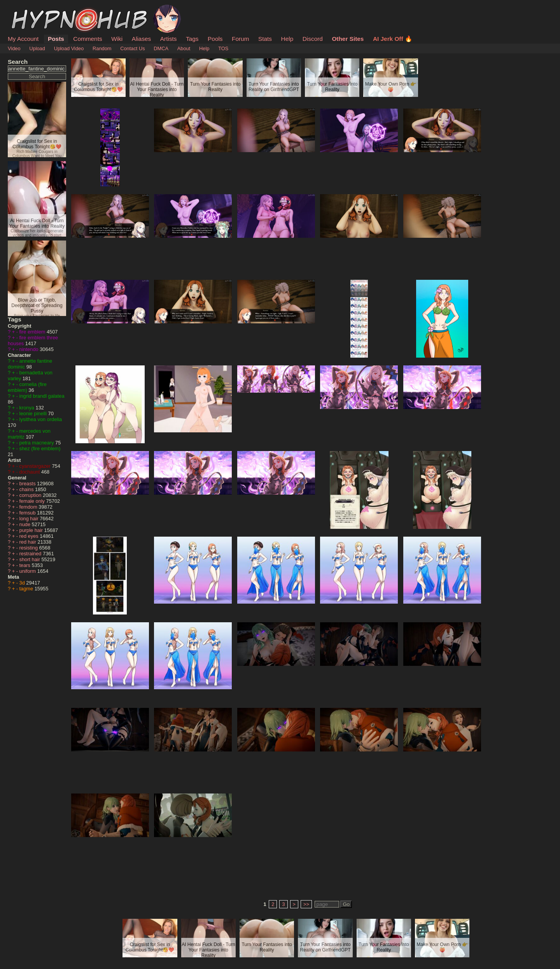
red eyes (30, 536)
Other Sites (348, 39)
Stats (265, 39)
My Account (23, 39)
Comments (87, 39)
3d (23, 583)
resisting (29, 548)
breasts (28, 484)
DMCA (161, 48)
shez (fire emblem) (40, 449)
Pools (215, 39)
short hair (31, 559)
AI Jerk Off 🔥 (393, 39)
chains (27, 489)
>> (306, 904)
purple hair (32, 530)
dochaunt (30, 472)
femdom (29, 507)
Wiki (117, 39)
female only (33, 501)
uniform (28, 571)
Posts (56, 39)
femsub (28, 513)
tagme (27, 589)
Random (102, 48)
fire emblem (33, 332)
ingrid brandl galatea (42, 396)
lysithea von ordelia (41, 419)
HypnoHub (29, 9)
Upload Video (69, 48)
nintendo (30, 349)
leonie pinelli (34, 413)
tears (26, 565)
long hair (30, 519)
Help (287, 39)
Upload (37, 48)
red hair (29, 542)
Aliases (142, 39)
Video (14, 48)
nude (26, 524)
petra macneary (37, 443)
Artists (169, 39)
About (184, 48)
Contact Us (132, 48)
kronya (28, 408)
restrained (31, 554)
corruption (31, 495)
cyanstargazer (36, 466)
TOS (223, 48)
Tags (192, 39)
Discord (313, 39)
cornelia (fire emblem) (27, 387)
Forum (240, 39)
